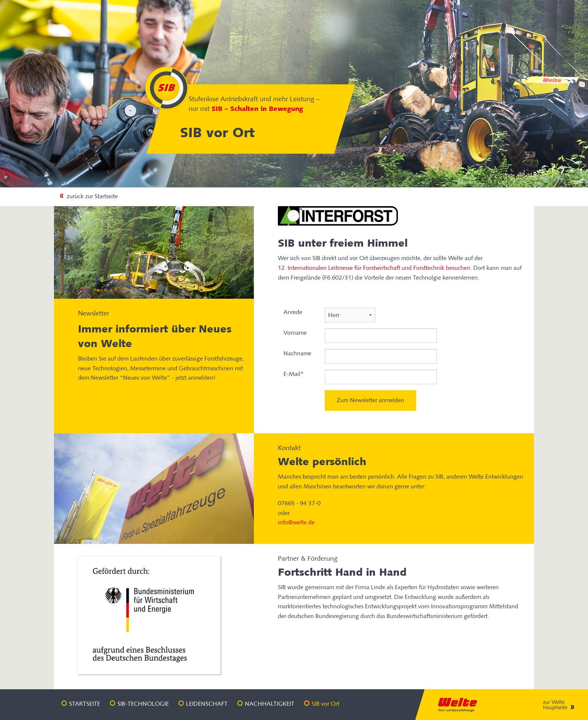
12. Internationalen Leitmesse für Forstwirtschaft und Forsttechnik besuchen (374, 268)
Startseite (85, 704)
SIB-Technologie (143, 704)
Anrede (293, 312)
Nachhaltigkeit (270, 704)
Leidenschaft (207, 704)
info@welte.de (296, 522)
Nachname (297, 353)
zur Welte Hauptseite (555, 705)
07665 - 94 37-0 (299, 503)
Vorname (295, 333)
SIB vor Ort (325, 704)
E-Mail (294, 374)
